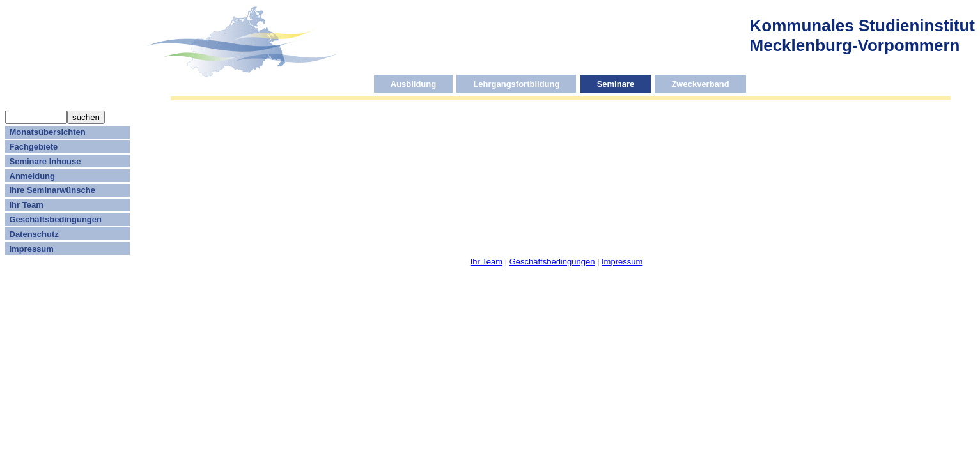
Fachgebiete (34, 147)
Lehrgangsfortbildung (516, 83)
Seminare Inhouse (45, 161)
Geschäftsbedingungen (56, 219)
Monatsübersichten (48, 132)
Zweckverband (700, 83)
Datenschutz (34, 234)
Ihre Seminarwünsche (52, 190)
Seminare (616, 83)
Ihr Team (27, 205)
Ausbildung (414, 83)
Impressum (32, 249)
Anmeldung (33, 176)
